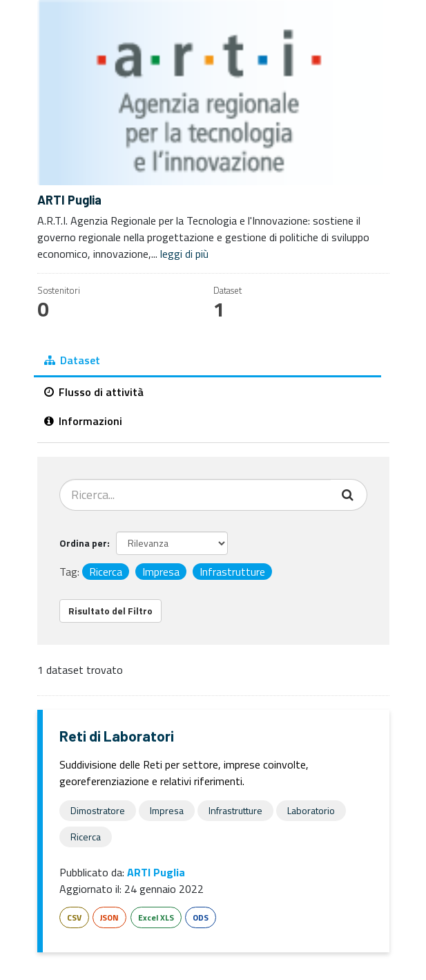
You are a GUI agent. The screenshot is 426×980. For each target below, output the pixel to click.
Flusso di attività (94, 392)
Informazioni (83, 421)
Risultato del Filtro (110, 611)
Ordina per (83, 543)
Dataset (72, 360)
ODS (201, 917)
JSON (109, 917)
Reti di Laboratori (117, 736)
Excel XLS (156, 917)
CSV (74, 917)
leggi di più (184, 254)
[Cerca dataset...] (195, 495)
